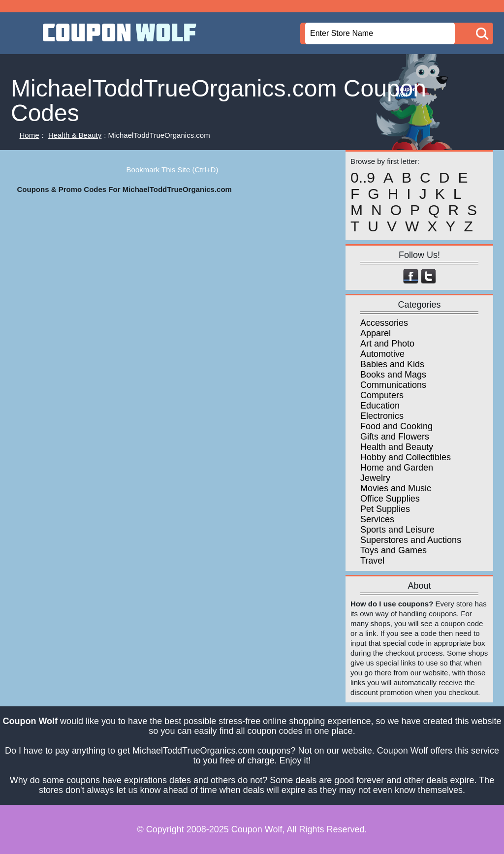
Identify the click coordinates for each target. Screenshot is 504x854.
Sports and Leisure (397, 530)
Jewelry (375, 478)
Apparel (376, 333)
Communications (393, 385)
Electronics (382, 416)
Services (377, 519)
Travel (372, 561)
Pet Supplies (385, 509)
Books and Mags (393, 375)
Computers (382, 395)
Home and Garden (397, 468)
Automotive (382, 354)
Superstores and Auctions (411, 540)
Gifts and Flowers (395, 437)
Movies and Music (396, 488)
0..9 (363, 178)
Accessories (384, 323)
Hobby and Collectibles (406, 457)
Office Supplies (390, 499)
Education (380, 406)
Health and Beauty (397, 447)
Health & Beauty (75, 135)
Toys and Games (394, 550)
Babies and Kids (392, 364)
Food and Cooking (396, 426)
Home (30, 135)
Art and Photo (387, 344)
